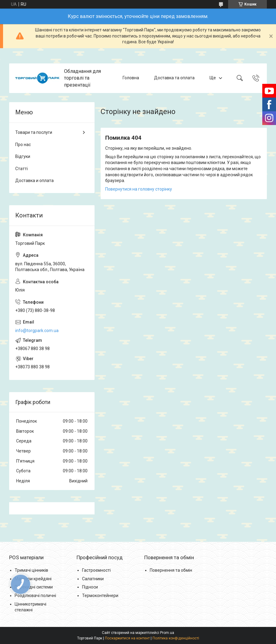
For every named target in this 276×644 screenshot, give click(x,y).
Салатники (93, 579)
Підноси (90, 587)
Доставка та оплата (174, 78)
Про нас (23, 145)
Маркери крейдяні (33, 579)
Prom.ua (167, 633)
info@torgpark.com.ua (37, 331)
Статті (22, 169)
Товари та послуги (34, 132)
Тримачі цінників (31, 570)
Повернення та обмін (171, 570)
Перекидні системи (34, 587)
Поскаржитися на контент (127, 638)
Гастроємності (96, 570)
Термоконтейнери (100, 596)
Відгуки (23, 156)
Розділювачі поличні (35, 596)
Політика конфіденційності (176, 638)
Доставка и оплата (34, 181)
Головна (131, 78)
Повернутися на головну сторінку (139, 189)
